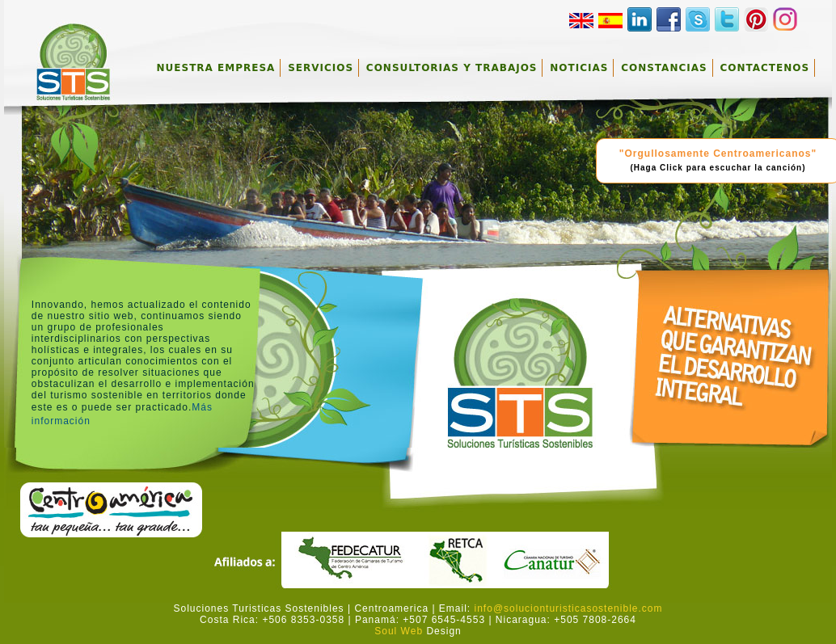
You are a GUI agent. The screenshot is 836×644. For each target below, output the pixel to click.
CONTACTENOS (764, 68)
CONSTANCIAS (664, 68)
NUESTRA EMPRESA (216, 68)
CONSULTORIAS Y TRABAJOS (452, 68)
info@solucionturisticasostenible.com (569, 608)
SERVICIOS (321, 68)
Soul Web (399, 631)
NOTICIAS (579, 68)
